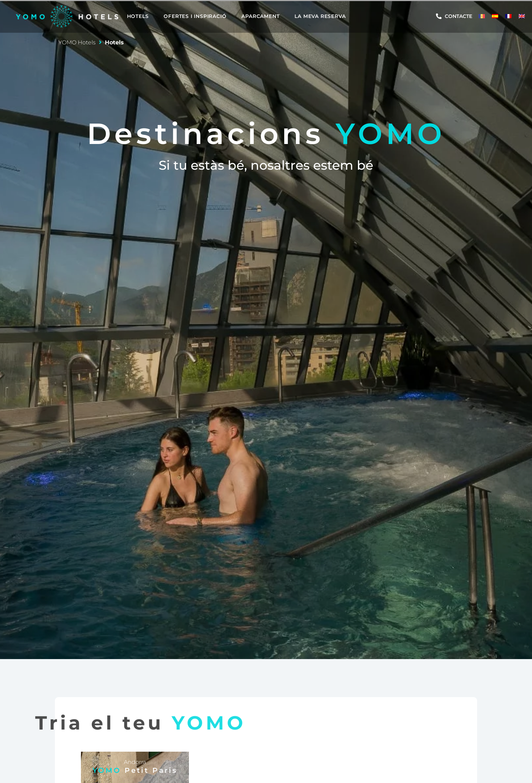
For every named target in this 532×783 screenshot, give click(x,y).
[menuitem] (482, 16)
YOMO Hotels (77, 42)
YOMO (135, 770)
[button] (142, 16)
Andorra (135, 762)
